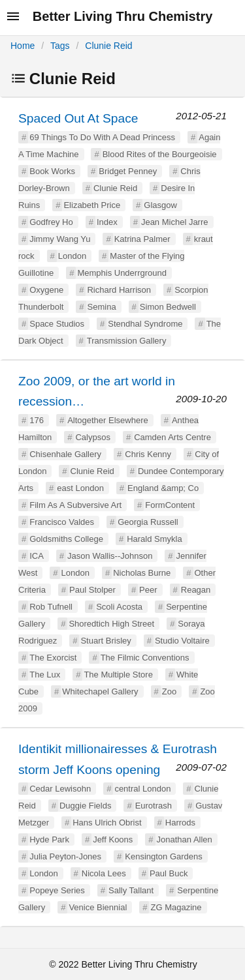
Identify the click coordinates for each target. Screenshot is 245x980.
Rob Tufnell (51, 607)
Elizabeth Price (92, 205)
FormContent (170, 505)
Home (23, 46)
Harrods (180, 823)
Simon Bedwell (168, 307)
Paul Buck (169, 873)
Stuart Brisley (106, 641)
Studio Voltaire (182, 641)
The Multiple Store (118, 675)
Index (107, 222)
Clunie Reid (108, 46)
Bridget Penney (128, 171)
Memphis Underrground (122, 273)
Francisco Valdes (62, 522)
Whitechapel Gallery (100, 691)
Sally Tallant (131, 890)
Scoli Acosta (119, 607)
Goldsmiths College (66, 539)
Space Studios (57, 324)
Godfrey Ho (51, 222)
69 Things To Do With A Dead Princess (102, 137)
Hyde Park (49, 839)
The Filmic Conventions (145, 658)
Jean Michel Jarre (175, 222)
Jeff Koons (113, 839)
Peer (148, 590)
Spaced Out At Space (78, 118)
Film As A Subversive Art (75, 505)
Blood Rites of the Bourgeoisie (160, 154)
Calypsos (92, 437)
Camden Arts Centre (172, 437)
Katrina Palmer (142, 239)
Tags (60, 46)
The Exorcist (53, 658)
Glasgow (160, 205)
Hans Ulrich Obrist (107, 823)
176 (37, 420)
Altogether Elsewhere (108, 420)
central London (142, 789)
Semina (102, 307)
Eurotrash (154, 806)
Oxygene (46, 290)
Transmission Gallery (127, 341)
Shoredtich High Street (111, 624)
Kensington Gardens (164, 856)
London (72, 256)
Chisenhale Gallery (65, 454)
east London (80, 488)
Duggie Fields (86, 806)
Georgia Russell (148, 522)
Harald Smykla (155, 539)
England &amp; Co (163, 488)
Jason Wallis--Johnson (110, 556)
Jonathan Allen (185, 839)
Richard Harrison (119, 290)
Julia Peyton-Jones (65, 856)
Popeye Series (57, 890)
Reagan (196, 590)
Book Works (52, 171)
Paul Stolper (92, 590)
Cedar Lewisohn (60, 789)
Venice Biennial (98, 907)
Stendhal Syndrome (145, 324)
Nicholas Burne (142, 573)
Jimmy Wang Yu (60, 239)
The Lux (45, 675)
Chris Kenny (148, 454)
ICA (37, 556)
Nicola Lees (104, 873)
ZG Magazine (176, 907)
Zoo (169, 691)
